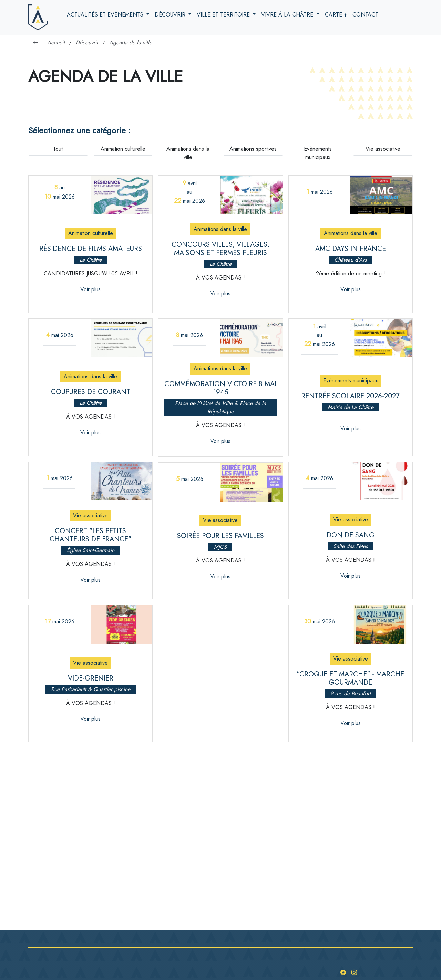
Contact (365, 15)
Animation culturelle (123, 149)
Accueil (56, 43)
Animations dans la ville (188, 153)
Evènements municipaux (318, 153)
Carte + (336, 15)
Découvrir (171, 15)
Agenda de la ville (131, 43)
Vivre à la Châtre (288, 15)
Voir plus (90, 289)
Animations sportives (253, 149)
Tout (58, 149)
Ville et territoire (224, 15)
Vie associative (383, 149)
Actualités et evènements (106, 15)
